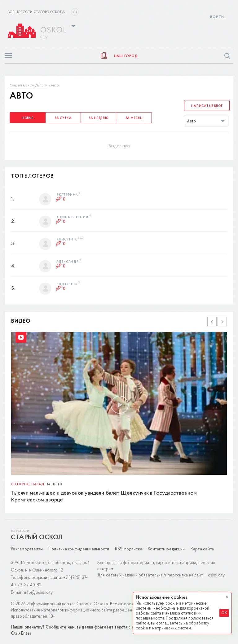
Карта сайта (202, 549)
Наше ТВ (54, 484)
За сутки (63, 118)
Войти (217, 17)
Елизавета (67, 284)
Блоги (42, 85)
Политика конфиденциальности (79, 549)
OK (224, 613)
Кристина (67, 239)
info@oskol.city (39, 593)
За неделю (99, 118)
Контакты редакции (166, 549)
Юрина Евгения (72, 217)
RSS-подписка (129, 549)
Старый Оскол (22, 85)
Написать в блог (207, 106)
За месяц (134, 118)
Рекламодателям (27, 549)
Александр (68, 261)
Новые (28, 118)
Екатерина (67, 194)
